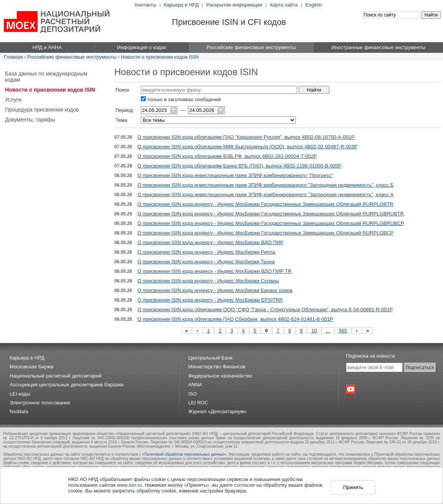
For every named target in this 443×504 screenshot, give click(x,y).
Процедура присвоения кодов (42, 110)
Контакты (145, 5)
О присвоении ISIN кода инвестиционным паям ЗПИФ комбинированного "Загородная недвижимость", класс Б (265, 185)
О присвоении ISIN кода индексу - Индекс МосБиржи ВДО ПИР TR (214, 271)
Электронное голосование (40, 403)
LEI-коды (20, 394)
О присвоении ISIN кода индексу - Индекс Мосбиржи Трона (206, 262)
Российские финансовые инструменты (72, 57)
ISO (193, 394)
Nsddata (19, 411)
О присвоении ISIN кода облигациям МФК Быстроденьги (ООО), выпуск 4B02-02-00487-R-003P (247, 147)
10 (314, 331)
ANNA (195, 385)
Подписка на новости (371, 356)
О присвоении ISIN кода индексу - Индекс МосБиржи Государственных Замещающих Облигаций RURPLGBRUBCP (271, 223)
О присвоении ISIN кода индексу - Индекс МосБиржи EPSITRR (210, 300)
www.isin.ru (130, 485)
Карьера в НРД (181, 5)
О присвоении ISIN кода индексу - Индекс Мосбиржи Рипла (206, 252)
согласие (245, 485)
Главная (13, 57)
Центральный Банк (210, 358)
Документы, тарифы (30, 120)
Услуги (13, 100)
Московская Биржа (31, 367)
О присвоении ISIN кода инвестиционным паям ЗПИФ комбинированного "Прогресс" (235, 175)
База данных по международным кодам (46, 77)
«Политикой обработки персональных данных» (184, 454)
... (328, 331)
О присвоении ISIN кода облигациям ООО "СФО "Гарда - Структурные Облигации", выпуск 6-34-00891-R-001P (265, 309)
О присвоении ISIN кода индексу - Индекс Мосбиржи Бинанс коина (215, 290)
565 (343, 331)
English (314, 5)
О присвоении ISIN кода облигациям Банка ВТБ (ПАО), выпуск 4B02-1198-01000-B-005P (239, 166)
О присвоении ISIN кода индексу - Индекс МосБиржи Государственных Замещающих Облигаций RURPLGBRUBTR (271, 214)
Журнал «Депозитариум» (217, 411)
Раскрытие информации (234, 5)
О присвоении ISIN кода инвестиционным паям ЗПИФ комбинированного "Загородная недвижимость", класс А (265, 195)
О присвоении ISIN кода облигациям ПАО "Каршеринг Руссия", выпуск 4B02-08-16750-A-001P (246, 137)
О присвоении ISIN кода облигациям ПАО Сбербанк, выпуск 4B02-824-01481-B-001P (235, 319)
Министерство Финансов (217, 367)
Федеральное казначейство (220, 376)
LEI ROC (198, 403)
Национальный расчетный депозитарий (55, 376)
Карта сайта (284, 5)
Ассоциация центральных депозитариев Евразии (67, 385)
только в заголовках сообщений (181, 99)
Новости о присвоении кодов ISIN (160, 57)
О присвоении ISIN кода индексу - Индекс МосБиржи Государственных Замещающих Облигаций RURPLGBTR (265, 204)
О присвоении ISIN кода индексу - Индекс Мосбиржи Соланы (208, 281)
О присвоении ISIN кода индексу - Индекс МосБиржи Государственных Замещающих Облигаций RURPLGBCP (265, 233)
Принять (353, 487)
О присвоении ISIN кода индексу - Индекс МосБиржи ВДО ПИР (210, 242)
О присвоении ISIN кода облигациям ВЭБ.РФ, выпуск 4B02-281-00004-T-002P (227, 156)
